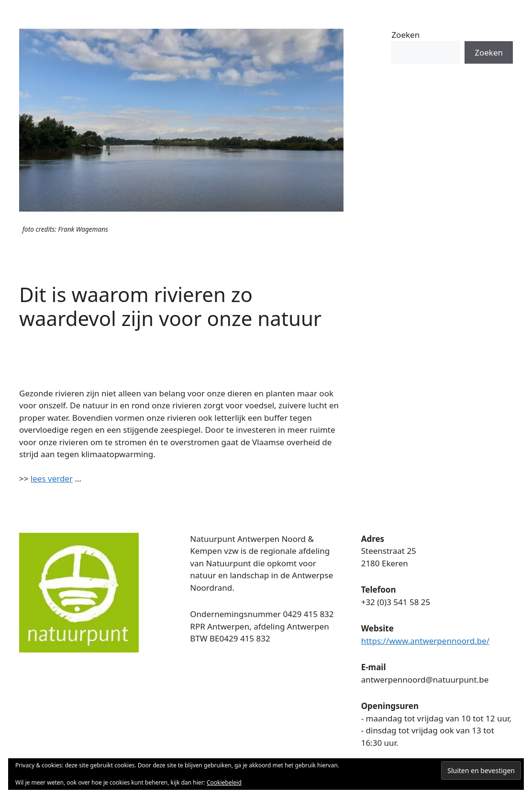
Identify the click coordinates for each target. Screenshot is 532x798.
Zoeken (405, 35)
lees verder (52, 478)
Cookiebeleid (224, 782)
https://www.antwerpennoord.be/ (425, 641)
